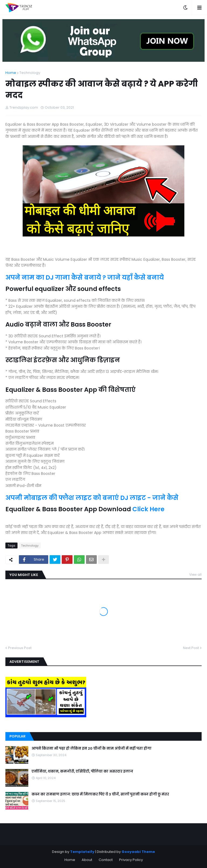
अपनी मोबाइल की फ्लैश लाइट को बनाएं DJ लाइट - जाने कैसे (92, 498)
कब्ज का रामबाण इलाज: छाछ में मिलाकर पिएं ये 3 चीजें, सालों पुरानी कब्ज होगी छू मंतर (100, 794)
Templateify (82, 852)
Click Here (148, 509)
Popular (18, 736)
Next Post (191, 648)
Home (11, 73)
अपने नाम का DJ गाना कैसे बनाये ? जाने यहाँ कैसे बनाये (85, 277)
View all (195, 574)
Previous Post (20, 648)
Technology (30, 73)
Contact (106, 860)
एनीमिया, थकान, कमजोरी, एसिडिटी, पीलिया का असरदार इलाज (82, 771)
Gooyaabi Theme (138, 852)
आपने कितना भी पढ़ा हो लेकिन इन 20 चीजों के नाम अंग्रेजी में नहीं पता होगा (92, 749)
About (87, 860)
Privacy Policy (131, 860)
